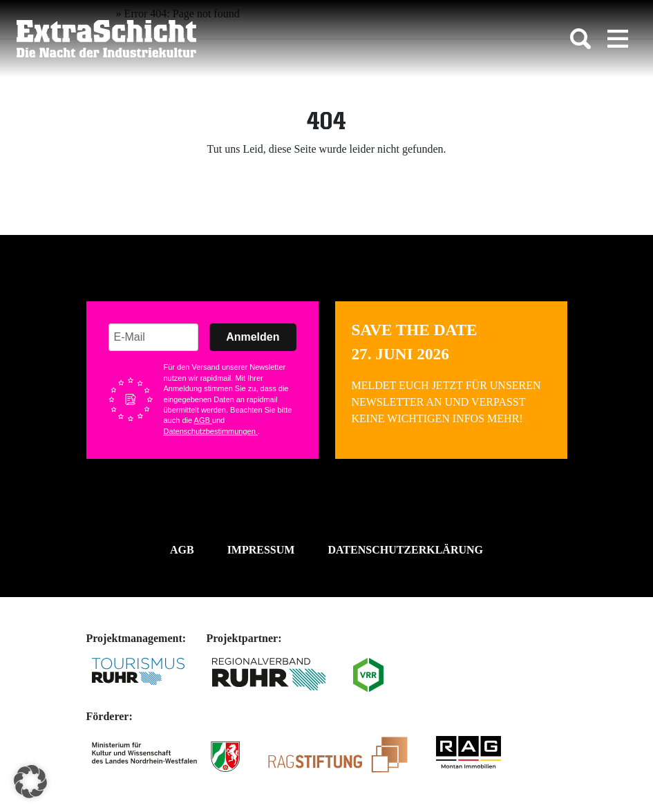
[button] (30, 782)
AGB (203, 420)
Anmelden (253, 337)
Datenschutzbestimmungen (211, 431)
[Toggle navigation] (618, 39)
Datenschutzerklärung (405, 550)
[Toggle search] (580, 39)
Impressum (261, 550)
